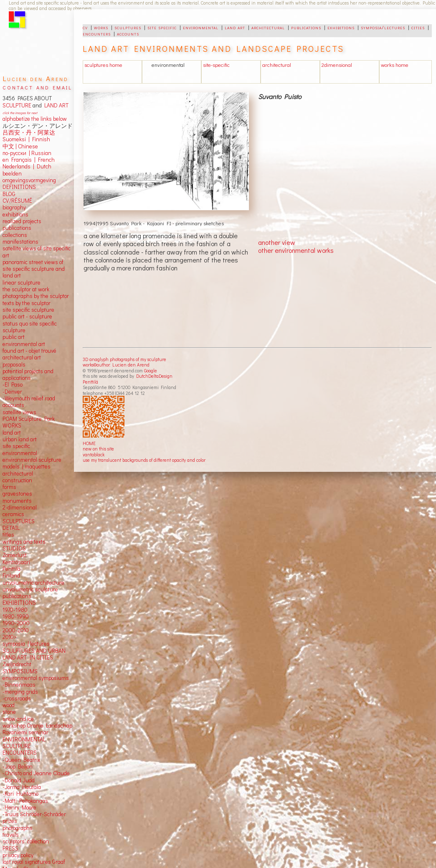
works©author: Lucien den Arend (116, 365)
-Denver (12, 392)
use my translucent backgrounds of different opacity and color (144, 460)
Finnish (40, 139)
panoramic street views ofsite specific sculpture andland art (34, 269)
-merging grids (20, 692)
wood (9, 705)
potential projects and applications (28, 374)
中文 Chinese (20, 146)
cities (418, 27)
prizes (10, 821)
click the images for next (20, 113)
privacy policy (18, 855)
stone (9, 712)
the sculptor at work (26, 289)
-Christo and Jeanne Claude (36, 773)
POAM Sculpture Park (29, 419)
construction (17, 480)
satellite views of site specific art (37, 252)
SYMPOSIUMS (20, 671)
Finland (11, 575)
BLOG (9, 194)
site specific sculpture (28, 310)
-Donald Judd (19, 780)
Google (151, 370)
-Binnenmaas (19, 685)
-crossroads (17, 698)
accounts (128, 33)
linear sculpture (22, 283)
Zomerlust (15, 555)
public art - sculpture (27, 316)
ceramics (13, 514)
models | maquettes (27, 466)
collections (15, 235)
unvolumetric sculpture (30, 589)
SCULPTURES (19, 521)
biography (14, 207)
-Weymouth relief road (29, 398)
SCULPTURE (17, 105)
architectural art (22, 357)
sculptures (128, 27)
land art (235, 27)
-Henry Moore (19, 807)
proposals (14, 364)
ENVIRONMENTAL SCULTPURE (24, 743)
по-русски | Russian (27, 153)
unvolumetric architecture (33, 583)
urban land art (20, 439)
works (101, 27)
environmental (201, 27)
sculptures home (103, 65)
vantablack (94, 454)
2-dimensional (20, 507)
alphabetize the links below (35, 119)
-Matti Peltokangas (25, 801)
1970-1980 (15, 610)
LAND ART (55, 105)
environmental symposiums (36, 678)
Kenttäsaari (16, 562)
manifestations (20, 242)
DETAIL (11, 528)
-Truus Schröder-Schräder (34, 814)
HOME (89, 443)
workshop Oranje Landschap (37, 725)
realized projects (22, 221)
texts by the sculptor (27, 303)
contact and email (37, 87)
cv (85, 27)
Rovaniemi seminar (25, 732)
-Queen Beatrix (21, 760)
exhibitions (341, 27)
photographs (18, 828)
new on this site (98, 449)
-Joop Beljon (18, 766)
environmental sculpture (32, 460)
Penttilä (90, 382)
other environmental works (296, 250)
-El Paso (13, 384)
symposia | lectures (26, 644)
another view (277, 242)
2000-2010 (16, 630)
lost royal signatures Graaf (34, 862)
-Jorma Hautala (22, 787)
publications (306, 27)
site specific (162, 27)
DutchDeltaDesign (154, 376)
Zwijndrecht (17, 664)
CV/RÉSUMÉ (17, 201)
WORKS (12, 425)
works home (395, 65)
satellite (12, 412)
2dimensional (337, 65)
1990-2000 (16, 623)
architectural (268, 27)
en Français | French (29, 160)
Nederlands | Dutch (27, 166)
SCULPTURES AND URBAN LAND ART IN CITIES (34, 654)
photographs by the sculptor (36, 296)
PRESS (10, 848)
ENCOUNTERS (20, 753)
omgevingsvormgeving (29, 180)
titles (8, 535)
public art (14, 337)
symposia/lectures (383, 27)
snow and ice (18, 719)
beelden (12, 173)
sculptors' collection (26, 841)
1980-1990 (16, 616)
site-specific (216, 65)
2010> (10, 637)
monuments (17, 501)
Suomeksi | (16, 139)
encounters (97, 33)
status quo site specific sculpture (30, 327)
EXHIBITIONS (19, 603)
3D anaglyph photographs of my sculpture (124, 359)
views (29, 412)
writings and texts (24, 542)
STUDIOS (14, 548)
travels (11, 835)
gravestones (17, 494)
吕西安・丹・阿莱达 (29, 132)
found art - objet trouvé (29, 351)
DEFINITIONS (19, 187)
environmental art (24, 344)
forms (9, 487)
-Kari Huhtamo (20, 794)
